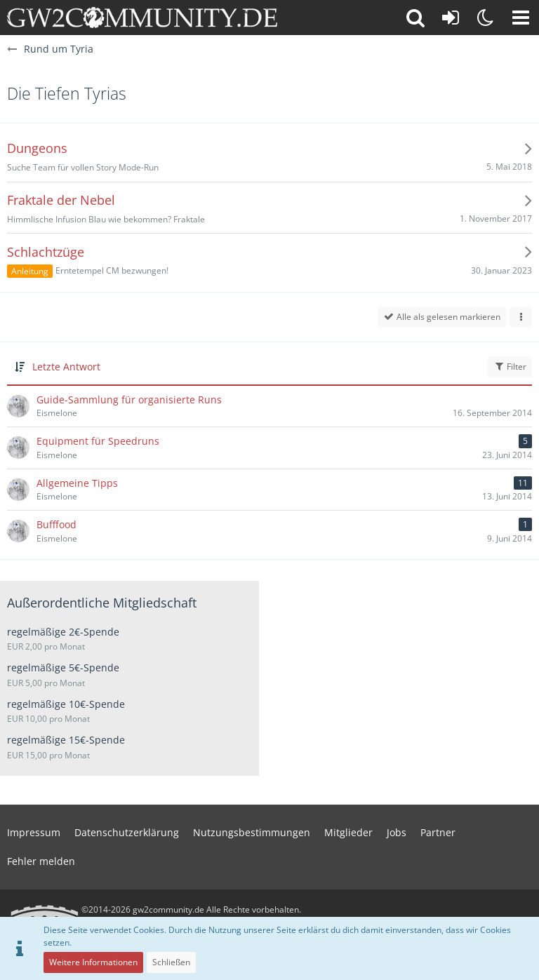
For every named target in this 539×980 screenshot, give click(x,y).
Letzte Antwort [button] (66, 367)
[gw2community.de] (142, 18)
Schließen (171, 962)
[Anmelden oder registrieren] (451, 18)
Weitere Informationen (93, 962)
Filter (510, 367)
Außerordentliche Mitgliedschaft (102, 603)
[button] (521, 18)
